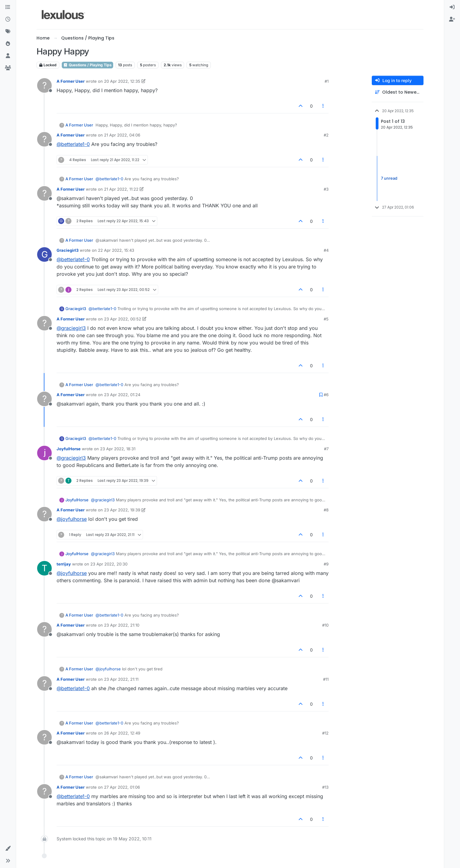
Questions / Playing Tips (87, 65)
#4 (326, 250)
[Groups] (8, 68)
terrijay (64, 564)
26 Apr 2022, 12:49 (122, 733)
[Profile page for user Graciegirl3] (44, 254)
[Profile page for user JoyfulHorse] (44, 453)
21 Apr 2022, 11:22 (121, 189)
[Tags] (8, 32)
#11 (326, 679)
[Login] (452, 7)
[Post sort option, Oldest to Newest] (398, 92)
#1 (327, 81)
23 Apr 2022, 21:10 (122, 625)
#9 (326, 564)
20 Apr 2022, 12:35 (122, 81)
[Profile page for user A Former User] (44, 85)
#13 (325, 787)
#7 (326, 449)
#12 (325, 733)
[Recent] (8, 19)
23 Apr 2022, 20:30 (109, 564)
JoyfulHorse (69, 449)
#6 (326, 395)
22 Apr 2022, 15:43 (116, 250)
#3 (326, 189)
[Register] (452, 19)
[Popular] (8, 44)
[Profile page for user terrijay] (44, 568)
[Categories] (8, 7)
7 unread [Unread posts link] (389, 178)
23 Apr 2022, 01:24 (122, 395)
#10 (325, 625)
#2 (326, 135)
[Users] (8, 56)
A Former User (71, 81)
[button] (8, 849)
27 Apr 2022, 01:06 (122, 787)
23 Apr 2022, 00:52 (123, 319)
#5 (326, 319)
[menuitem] (452, 7)
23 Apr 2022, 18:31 (118, 449)
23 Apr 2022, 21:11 (121, 679)
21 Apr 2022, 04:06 (122, 135)
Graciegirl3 (68, 250)
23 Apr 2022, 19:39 (122, 510)
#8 (326, 510)
